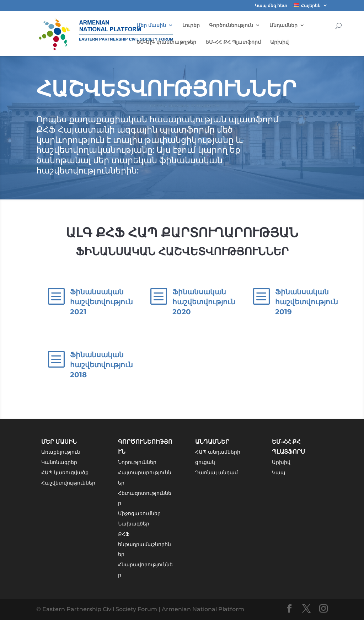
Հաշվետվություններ (68, 483)
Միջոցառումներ (139, 513)
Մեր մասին (151, 26)
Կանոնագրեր (59, 462)
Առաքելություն (61, 452)
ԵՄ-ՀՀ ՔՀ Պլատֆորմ (233, 42)
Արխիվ (279, 42)
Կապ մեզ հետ (271, 6)
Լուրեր (191, 26)
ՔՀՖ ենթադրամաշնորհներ (144, 544)
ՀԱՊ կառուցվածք (65, 472)
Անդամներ (283, 26)
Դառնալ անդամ (216, 472)
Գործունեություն (231, 26)
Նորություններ (137, 462)
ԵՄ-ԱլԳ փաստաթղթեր (166, 42)
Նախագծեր (134, 524)
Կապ (279, 472)
